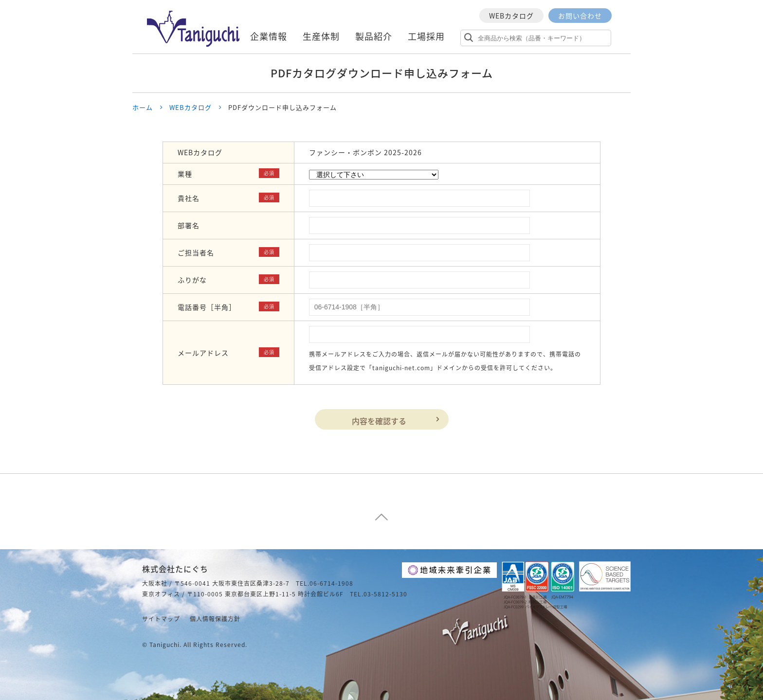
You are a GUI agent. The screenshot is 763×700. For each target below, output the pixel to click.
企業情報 (269, 36)
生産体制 (321, 36)
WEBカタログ (511, 16)
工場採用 (426, 36)
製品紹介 (374, 36)
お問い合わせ (580, 16)
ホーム (143, 107)
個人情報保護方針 (215, 619)
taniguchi (164, 645)
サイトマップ (161, 619)
